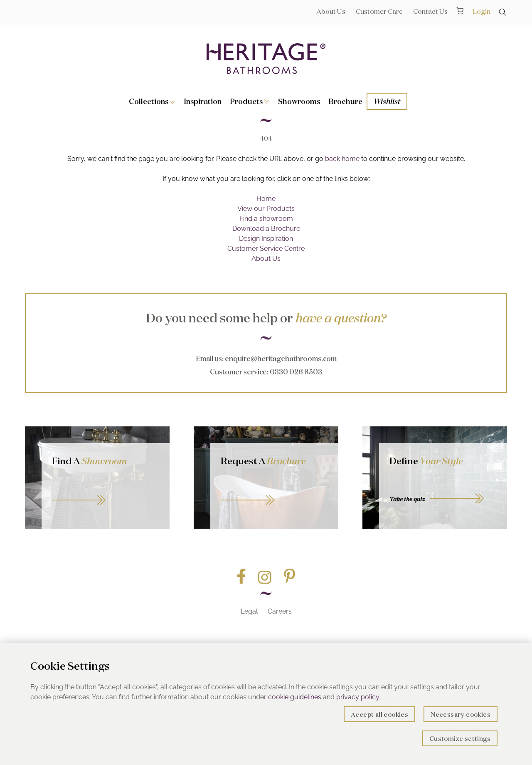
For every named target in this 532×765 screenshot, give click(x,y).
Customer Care (379, 11)
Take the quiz (407, 499)
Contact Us (430, 11)
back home (342, 159)
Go (274, 491)
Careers (280, 611)
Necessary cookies (461, 714)
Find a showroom (266, 219)
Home (266, 199)
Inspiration (203, 101)
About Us (331, 11)
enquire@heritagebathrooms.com (281, 358)
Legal (249, 611)
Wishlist (387, 101)
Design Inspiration (266, 239)
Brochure (345, 101)
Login (482, 11)
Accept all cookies (379, 714)
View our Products (266, 209)
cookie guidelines (295, 697)
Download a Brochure (266, 229)
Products (250, 101)
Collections (152, 101)
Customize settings (460, 739)
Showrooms (299, 101)
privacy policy (358, 697)
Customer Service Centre (266, 249)
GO (106, 491)
